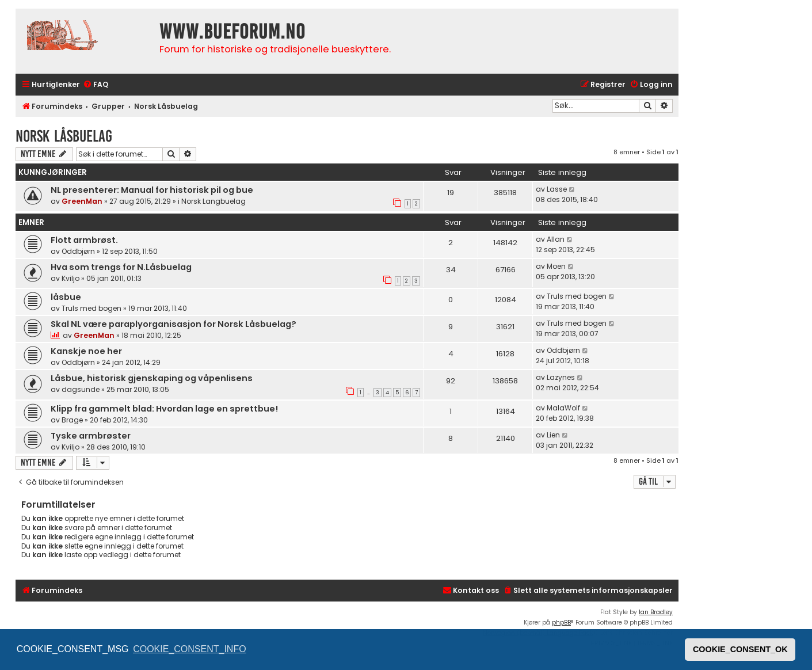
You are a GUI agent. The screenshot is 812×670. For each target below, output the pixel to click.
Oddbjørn (78, 251)
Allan (556, 239)
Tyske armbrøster (91, 436)
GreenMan (82, 201)
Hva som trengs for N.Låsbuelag (121, 267)
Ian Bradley (656, 612)
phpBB (561, 623)
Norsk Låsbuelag (64, 136)
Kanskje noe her (86, 351)
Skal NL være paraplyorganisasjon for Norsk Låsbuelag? (174, 324)
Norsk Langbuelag (214, 201)
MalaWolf (563, 408)
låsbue (66, 297)
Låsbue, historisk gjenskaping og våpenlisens (152, 378)
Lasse (557, 189)
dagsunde (81, 389)
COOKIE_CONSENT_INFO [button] (189, 649)
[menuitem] (96, 85)
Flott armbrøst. (84, 240)
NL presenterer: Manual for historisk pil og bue (152, 190)
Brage (72, 420)
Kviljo (70, 278)
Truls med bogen (92, 308)
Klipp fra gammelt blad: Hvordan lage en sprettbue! (164, 409)
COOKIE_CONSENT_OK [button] (740, 649)
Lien (553, 435)
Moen (556, 266)
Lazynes (561, 377)
